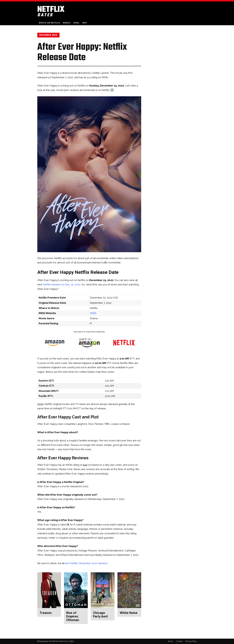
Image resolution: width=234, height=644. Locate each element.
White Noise (129, 613)
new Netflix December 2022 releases (86, 563)
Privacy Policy (191, 641)
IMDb (93, 313)
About (171, 641)
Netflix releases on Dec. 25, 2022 (62, 284)
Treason (46, 613)
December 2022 (48, 35)
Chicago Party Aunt (100, 615)
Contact (179, 641)
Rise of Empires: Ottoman (73, 616)
